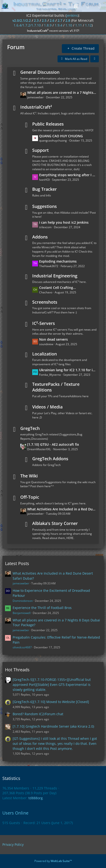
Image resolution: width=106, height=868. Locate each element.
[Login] (88, 6)
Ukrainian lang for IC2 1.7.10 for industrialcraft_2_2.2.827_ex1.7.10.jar (68, 370)
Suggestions (45, 206)
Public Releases (48, 124)
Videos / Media (47, 407)
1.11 (79, 25)
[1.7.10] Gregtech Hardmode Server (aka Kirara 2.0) (53, 726)
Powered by (53, 861)
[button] (95, 59)
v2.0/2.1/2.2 (22, 20)
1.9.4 (58, 25)
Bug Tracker (45, 189)
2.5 (44, 20)
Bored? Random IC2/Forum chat (38, 714)
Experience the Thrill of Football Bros (42, 608)
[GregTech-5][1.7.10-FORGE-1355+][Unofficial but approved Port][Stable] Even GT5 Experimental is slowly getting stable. (52, 684)
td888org (36, 798)
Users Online (15, 813)
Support (40, 150)
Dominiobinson (23, 601)
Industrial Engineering (55, 276)
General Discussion (40, 72)
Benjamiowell (22, 613)
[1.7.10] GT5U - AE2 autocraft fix (53, 444)
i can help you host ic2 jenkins (64, 222)
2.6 (52, 20)
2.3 (36, 20)
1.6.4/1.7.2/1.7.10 (27, 25)
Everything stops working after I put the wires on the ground (68, 175)
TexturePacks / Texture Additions (56, 387)
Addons (40, 237)
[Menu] (100, 6)
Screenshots (45, 302)
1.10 (69, 25)
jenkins (72, 15)
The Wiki (29, 476)
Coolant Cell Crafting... (58, 288)
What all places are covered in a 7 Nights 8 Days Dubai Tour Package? (62, 93)
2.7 (60, 20)
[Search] (76, 6)
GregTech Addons (50, 459)
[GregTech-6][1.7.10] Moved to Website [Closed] (51, 702)
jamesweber (21, 583)
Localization (45, 354)
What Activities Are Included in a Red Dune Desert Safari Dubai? (62, 509)
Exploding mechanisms (58, 261)
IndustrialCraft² (36, 107)
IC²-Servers (44, 323)
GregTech (30, 428)
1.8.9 (48, 25)
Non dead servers (53, 339)
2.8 (68, 20)
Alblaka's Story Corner (55, 523)
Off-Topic (30, 497)
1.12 (88, 25)
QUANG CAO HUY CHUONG (61, 136)
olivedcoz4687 (22, 647)
